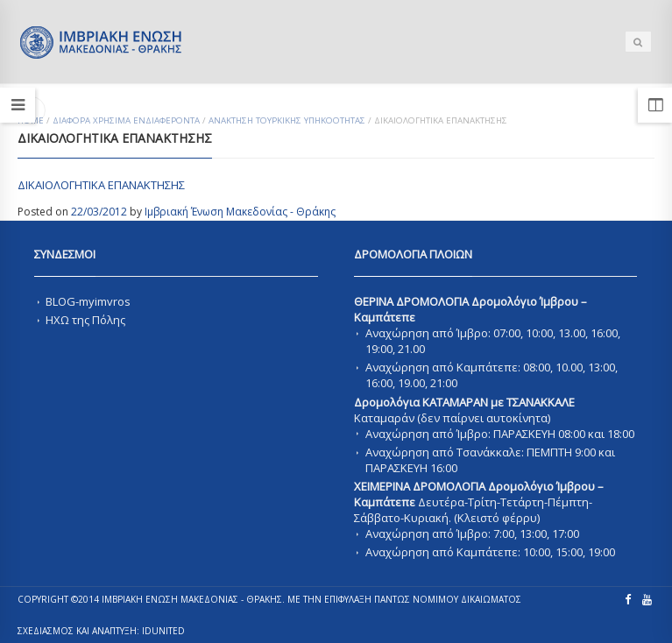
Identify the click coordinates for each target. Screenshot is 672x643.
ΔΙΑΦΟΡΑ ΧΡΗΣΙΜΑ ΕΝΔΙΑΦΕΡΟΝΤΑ (126, 120)
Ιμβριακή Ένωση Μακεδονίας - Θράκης (240, 212)
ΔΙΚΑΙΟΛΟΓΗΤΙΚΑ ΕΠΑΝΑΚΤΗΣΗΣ (101, 185)
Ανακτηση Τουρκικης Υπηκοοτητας (287, 120)
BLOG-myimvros (88, 301)
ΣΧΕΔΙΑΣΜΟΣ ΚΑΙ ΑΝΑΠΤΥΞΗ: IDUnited (101, 631)
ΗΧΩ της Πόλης (85, 320)
